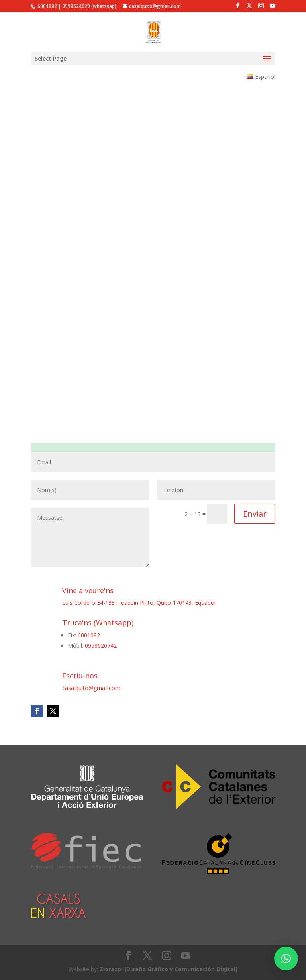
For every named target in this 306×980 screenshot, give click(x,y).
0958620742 (101, 646)
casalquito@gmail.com (91, 688)
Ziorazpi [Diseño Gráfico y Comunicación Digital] (169, 969)
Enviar (255, 514)
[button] (286, 958)
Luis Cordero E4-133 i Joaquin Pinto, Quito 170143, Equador (139, 603)
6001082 (89, 635)
